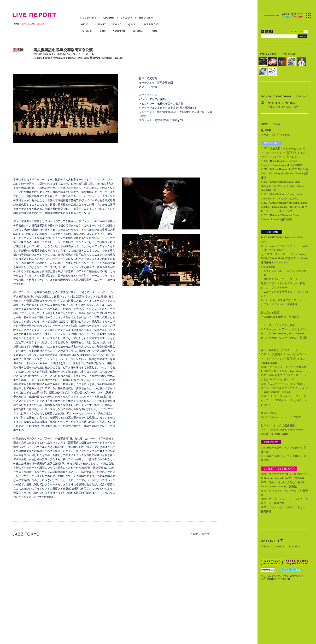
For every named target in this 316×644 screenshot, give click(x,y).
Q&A (132, 24)
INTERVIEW (144, 18)
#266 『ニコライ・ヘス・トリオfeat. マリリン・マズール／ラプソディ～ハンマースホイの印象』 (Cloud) (284, 388)
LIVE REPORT (149, 24)
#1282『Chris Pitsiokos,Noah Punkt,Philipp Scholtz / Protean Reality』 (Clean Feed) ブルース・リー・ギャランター (284, 207)
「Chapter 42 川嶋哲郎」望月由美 (280, 317)
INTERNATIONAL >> (273, 546)
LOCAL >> (295, 546)
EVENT (117, 24)
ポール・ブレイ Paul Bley (276, 135)
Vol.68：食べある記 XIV (283, 107)
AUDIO (86, 24)
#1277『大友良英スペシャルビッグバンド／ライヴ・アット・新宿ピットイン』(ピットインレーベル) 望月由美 (284, 153)
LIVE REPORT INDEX (33, 24)
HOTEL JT (88, 31)
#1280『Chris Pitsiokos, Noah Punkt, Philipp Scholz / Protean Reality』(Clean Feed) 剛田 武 (282, 186)
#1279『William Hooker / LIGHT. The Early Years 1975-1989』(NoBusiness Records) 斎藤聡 (285, 173)
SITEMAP (138, 31)
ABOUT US (119, 31)
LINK (103, 31)
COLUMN (109, 18)
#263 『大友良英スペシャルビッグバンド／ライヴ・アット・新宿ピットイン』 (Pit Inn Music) (284, 359)
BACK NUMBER (200, 534)
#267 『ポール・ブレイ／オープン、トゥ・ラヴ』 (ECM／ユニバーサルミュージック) (284, 400)
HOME (16, 24)
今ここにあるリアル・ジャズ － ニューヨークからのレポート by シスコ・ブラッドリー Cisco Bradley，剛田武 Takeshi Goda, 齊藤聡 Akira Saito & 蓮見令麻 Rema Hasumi (285, 254)
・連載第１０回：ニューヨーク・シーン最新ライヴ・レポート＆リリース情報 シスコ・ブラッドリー (284, 283)
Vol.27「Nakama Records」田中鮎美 (281, 417)
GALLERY (127, 18)
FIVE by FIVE (90, 18)
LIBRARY (101, 24)
